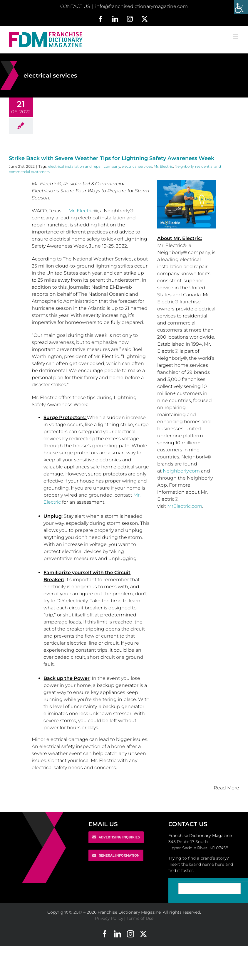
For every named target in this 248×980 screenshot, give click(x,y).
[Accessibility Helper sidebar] (241, 7)
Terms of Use (140, 918)
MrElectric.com (185, 506)
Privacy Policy (109, 918)
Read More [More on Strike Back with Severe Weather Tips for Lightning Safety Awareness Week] (226, 788)
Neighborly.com (181, 471)
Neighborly (184, 166)
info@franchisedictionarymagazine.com (141, 6)
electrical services (137, 166)
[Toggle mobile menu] (236, 37)
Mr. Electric (163, 166)
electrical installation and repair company (84, 166)
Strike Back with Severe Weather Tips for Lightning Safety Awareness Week (112, 158)
